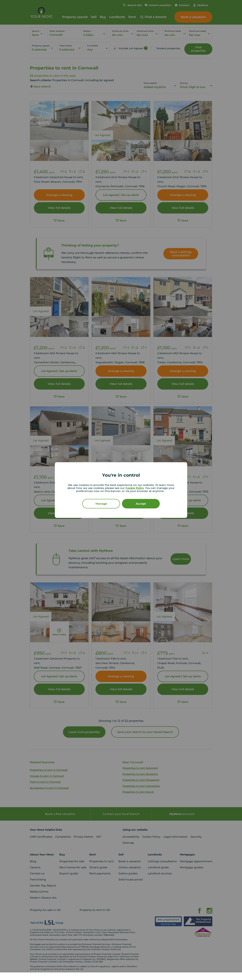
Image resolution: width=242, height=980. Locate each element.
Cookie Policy (135, 488)
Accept (141, 503)
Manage (101, 503)
